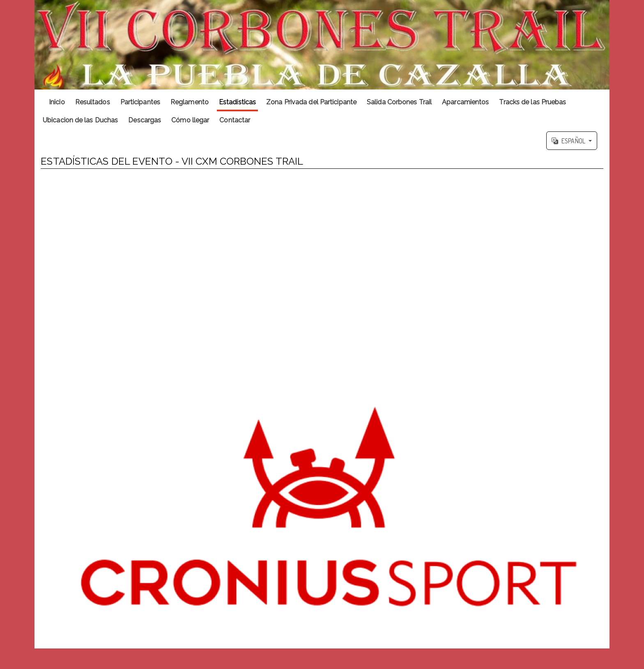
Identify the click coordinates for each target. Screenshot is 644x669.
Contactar (235, 120)
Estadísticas (237, 102)
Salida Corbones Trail (399, 102)
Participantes (140, 102)
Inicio (57, 102)
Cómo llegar (190, 120)
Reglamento (190, 102)
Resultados (93, 102)
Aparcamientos (465, 102)
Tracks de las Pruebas (532, 102)
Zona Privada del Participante (311, 102)
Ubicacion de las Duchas (80, 120)
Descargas (145, 120)
